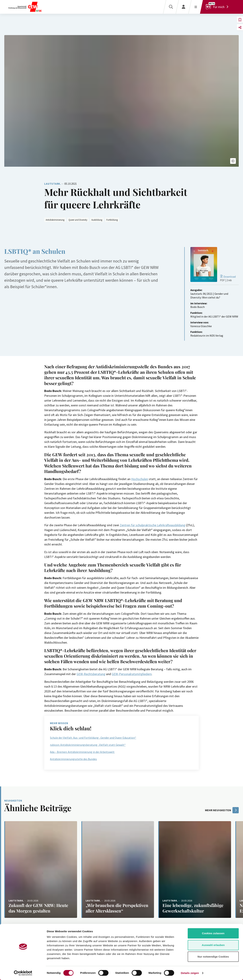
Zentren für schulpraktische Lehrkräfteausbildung (152, 525)
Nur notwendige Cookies (213, 957)
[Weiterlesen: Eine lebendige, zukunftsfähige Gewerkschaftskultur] (195, 869)
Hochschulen (140, 479)
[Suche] (171, 7)
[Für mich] (218, 7)
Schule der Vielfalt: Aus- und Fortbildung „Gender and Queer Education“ (93, 738)
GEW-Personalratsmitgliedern (132, 674)
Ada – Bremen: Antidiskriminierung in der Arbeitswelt (82, 752)
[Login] (183, 7)
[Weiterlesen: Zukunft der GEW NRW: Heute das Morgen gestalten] (41, 869)
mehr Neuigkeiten (222, 810)
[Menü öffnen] (196, 7)
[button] (233, 161)
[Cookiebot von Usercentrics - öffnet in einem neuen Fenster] (23, 973)
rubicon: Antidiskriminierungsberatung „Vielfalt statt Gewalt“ (88, 745)
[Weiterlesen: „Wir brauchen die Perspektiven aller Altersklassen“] (118, 869)
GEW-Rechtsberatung (91, 674)
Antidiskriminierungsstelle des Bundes (73, 759)
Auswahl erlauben (213, 945)
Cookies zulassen (213, 933)
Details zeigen (190, 973)
